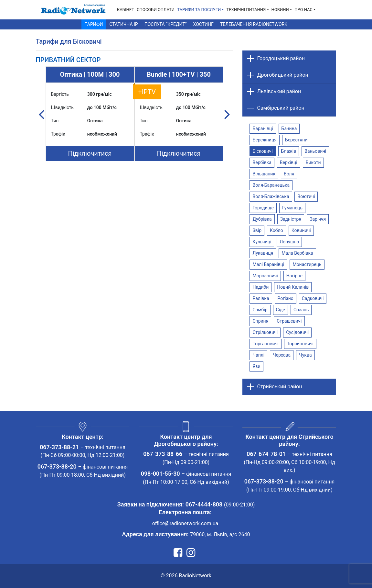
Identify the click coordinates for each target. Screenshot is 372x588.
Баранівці (263, 128)
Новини (280, 10)
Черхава (282, 355)
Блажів (289, 151)
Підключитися (90, 153)
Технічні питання (246, 10)
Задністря (291, 219)
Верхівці (289, 162)
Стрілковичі (265, 332)
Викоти (313, 162)
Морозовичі (265, 276)
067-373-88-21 (59, 447)
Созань (301, 310)
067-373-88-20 (57, 467)
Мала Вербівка (297, 253)
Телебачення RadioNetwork (254, 24)
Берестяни (296, 140)
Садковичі (313, 298)
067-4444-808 (204, 505)
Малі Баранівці (268, 264)
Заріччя (318, 219)
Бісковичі (262, 151)
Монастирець (307, 264)
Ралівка (261, 298)
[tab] (68, 60)
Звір (257, 230)
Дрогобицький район (282, 75)
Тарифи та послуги (199, 10)
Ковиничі (301, 230)
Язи (256, 366)
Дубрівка (262, 219)
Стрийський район (279, 387)
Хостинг (203, 24)
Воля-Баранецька (271, 185)
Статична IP (124, 24)
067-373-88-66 (163, 454)
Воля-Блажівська (271, 196)
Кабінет (126, 10)
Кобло (276, 230)
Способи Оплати (156, 10)
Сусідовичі (297, 332)
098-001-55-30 (160, 474)
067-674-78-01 (266, 454)
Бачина (289, 128)
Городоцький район (281, 58)
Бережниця (264, 140)
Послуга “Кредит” (166, 24)
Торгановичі (265, 344)
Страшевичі (289, 321)
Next (227, 114)
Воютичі (306, 196)
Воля (289, 174)
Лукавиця (263, 253)
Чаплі (258, 355)
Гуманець (292, 208)
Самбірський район (281, 108)
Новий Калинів (293, 287)
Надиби (260, 287)
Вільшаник (264, 174)
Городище (263, 208)
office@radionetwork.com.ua (185, 524)
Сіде (281, 310)
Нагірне (294, 276)
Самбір (260, 310)
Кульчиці (262, 242)
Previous (42, 114)
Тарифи (94, 24)
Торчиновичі (300, 344)
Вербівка (262, 162)
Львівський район (279, 91)
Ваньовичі (315, 151)
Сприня (260, 321)
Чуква (305, 355)
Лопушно (289, 242)
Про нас (303, 10)
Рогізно (286, 298)
